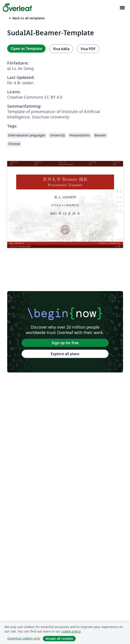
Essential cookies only (24, 638)
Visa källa (61, 49)
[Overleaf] (17, 8)
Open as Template (26, 49)
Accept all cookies (59, 638)
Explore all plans (65, 354)
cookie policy (71, 631)
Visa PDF (88, 49)
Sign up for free (65, 343)
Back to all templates (26, 18)
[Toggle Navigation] (122, 8)
